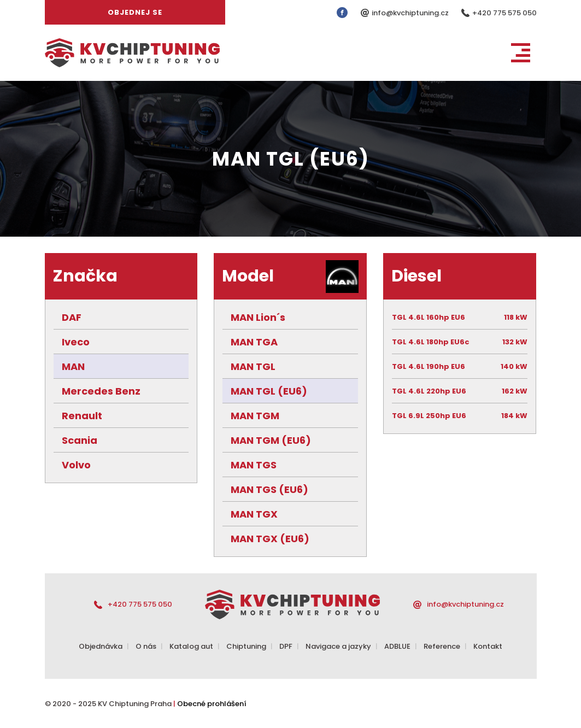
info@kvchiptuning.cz (411, 13)
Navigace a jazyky (338, 646)
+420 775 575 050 (504, 13)
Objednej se (135, 12)
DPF (286, 646)
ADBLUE (397, 646)
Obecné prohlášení (212, 704)
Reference (442, 646)
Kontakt (488, 646)
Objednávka (101, 646)
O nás (146, 646)
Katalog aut (191, 646)
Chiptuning (246, 646)
